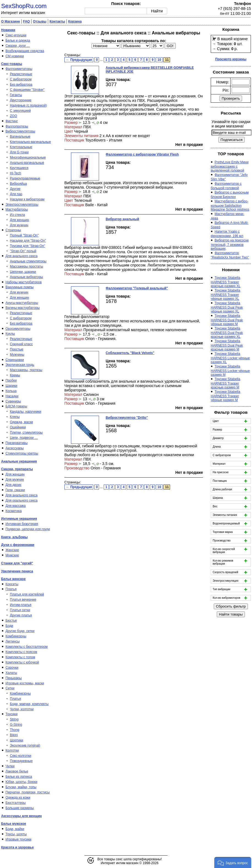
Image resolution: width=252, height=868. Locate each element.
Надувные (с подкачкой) (28, 105)
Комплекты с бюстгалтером (27, 647)
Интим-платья (21, 605)
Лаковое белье (17, 771)
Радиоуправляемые (25, 178)
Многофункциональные (28, 157)
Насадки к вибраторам (27, 199)
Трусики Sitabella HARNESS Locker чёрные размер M (230, 371)
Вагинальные (20, 137)
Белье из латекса (19, 777)
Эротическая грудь (20, 365)
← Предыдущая (79, 60)
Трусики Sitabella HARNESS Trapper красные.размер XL (226, 282)
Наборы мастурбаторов (24, 282)
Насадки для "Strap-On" (28, 241)
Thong (15, 730)
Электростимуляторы (22, 205)
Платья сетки (20, 610)
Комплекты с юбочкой (22, 662)
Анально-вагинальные (27, 163)
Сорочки (12, 668)
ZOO (13, 116)
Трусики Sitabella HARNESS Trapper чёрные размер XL (225, 295)
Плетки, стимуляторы (26, 432)
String (14, 719)
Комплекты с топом (20, 657)
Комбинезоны (16, 636)
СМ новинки (15, 56)
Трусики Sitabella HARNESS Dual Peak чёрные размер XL (227, 307)
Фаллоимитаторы (19, 69)
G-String (16, 725)
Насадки (12, 396)
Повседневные (21, 761)
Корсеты (12, 584)
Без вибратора (21, 85)
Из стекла (17, 215)
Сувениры (13, 401)
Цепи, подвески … (24, 438)
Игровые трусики (18, 839)
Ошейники (18, 427)
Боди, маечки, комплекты (29, 704)
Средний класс (21, 344)
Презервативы (17, 443)
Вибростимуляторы (20, 131)
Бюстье (11, 621)
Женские (12, 550)
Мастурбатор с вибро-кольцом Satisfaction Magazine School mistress (230, 205)
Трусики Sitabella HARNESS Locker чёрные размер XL (230, 358)
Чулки (10, 766)
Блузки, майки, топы (21, 787)
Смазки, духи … (18, 46)
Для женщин (20, 220)
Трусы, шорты (16, 834)
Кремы (15, 375)
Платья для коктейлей (27, 594)
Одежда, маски (21, 422)
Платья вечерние (23, 600)
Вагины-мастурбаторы (23, 308)
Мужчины (17, 355)
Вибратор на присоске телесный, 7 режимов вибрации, (230, 244)
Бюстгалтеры (16, 803)
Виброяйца (18, 184)
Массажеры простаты (27, 266)
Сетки (10, 688)
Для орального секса (21, 500)
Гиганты (16, 95)
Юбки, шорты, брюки (21, 782)
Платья (11, 589)
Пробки (11, 380)
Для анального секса (21, 256)
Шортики (17, 740)
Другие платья (21, 615)
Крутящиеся (19, 168)
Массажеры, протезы (26, 370)
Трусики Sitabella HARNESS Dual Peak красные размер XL (227, 333)
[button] (233, 862)
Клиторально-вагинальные (30, 142)
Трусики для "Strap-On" (28, 246)
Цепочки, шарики (23, 272)
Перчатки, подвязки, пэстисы (28, 792)
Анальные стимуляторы (28, 261)
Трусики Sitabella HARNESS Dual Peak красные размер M (227, 345)
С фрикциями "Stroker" (27, 90)
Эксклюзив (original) (25, 745)
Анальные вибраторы (26, 277)
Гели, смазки (15, 490)
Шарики (11, 386)
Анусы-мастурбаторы (22, 303)
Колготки (12, 750)
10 (159, 60)
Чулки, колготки (22, 709)
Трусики (12, 714)
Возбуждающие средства (25, 51)
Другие (15, 189)
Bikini (14, 735)
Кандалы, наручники (26, 412)
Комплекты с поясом (21, 652)
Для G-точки (19, 152)
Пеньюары (14, 678)
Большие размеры (20, 808)
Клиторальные (21, 147)
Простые (17, 349)
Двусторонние (21, 100)
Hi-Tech (16, 173)
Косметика (14, 511)
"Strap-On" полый (23, 251)
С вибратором (21, 79)
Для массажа (16, 506)
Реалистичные (21, 74)
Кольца (11, 391)
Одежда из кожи (18, 798)
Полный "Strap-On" (24, 235)
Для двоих (13, 485)
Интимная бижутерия (22, 524)
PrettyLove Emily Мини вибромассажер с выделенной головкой (230, 166)
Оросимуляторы (18, 329)
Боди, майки (15, 829)
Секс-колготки (21, 756)
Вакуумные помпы (20, 287)
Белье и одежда (18, 40)
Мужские (12, 555)
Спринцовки (15, 360)
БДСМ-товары (16, 406)
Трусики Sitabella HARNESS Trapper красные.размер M (225, 383)
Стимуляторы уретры (22, 453)
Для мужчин (19, 225)
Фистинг (12, 121)
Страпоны (13, 230)
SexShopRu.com (24, 6)
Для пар (16, 194)
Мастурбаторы (17, 209)
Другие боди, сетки (20, 631)
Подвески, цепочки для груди (28, 529)
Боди (9, 626)
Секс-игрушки (16, 35)
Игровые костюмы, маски (25, 683)
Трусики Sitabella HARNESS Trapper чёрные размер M (225, 396)
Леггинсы (13, 641)
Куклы (10, 334)
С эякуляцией (20, 111)
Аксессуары (15, 448)
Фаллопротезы (17, 126)
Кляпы (15, 417)
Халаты (11, 673)
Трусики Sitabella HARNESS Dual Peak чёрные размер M (227, 320)
